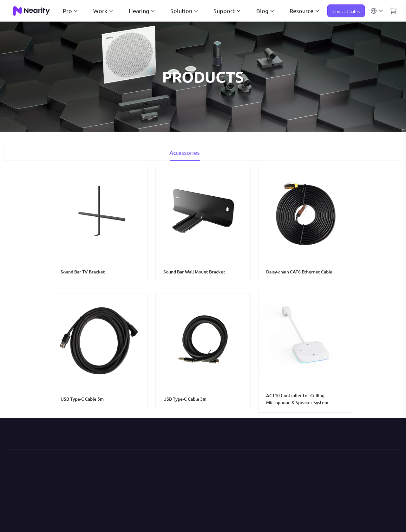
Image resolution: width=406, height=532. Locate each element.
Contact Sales (346, 11)
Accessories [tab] (203, 152)
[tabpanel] (203, 289)
